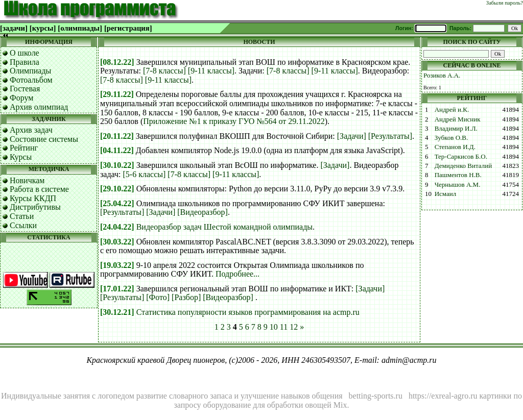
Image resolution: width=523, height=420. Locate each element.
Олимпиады (30, 71)
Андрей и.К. (452, 109)
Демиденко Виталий (463, 166)
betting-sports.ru (376, 396)
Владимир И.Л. (456, 128)
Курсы (21, 157)
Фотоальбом (31, 80)
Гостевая (25, 89)
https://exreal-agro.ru (443, 396)
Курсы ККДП (33, 198)
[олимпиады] (80, 28)
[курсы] (43, 28)
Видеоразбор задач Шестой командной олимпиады (224, 227)
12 (294, 327)
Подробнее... (237, 274)
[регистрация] (128, 28)
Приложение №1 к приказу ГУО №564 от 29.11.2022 (234, 121)
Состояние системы (44, 139)
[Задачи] (352, 136)
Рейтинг (24, 148)
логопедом (116, 396)
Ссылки (23, 225)
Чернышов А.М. (458, 184)
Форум (21, 98)
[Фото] (158, 297)
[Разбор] (186, 297)
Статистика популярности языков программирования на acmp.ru (248, 312)
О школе (25, 53)
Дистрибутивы (35, 207)
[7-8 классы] (164, 71)
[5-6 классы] (145, 174)
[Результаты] (390, 136)
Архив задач (31, 130)
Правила (25, 62)
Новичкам (27, 180)
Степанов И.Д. (455, 147)
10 (274, 327)
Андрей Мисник (458, 119)
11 (284, 327)
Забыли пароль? (505, 3)
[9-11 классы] (211, 71)
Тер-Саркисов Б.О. (461, 156)
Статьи (22, 216)
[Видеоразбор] (203, 212)
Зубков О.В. (451, 138)
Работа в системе (39, 189)
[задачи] (14, 28)
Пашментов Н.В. (458, 175)
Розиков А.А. (442, 75)
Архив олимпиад (39, 107)
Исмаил (446, 194)
